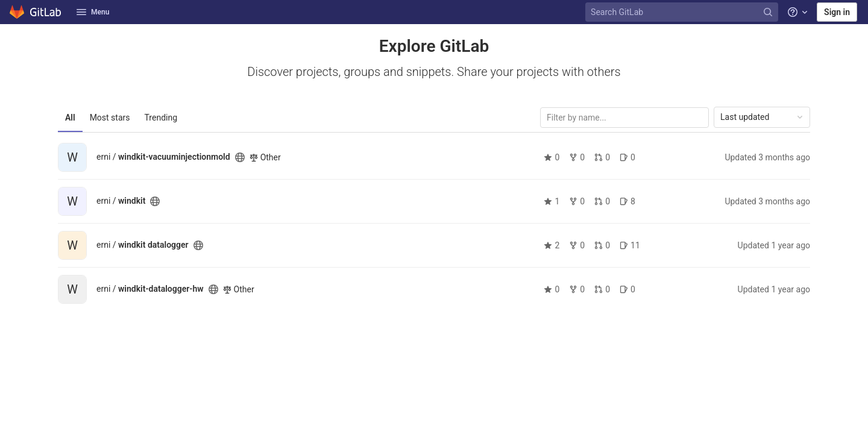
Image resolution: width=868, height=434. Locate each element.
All (70, 118)
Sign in (837, 12)
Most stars (110, 118)
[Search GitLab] (683, 12)
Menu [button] (93, 12)
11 (630, 245)
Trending (161, 118)
